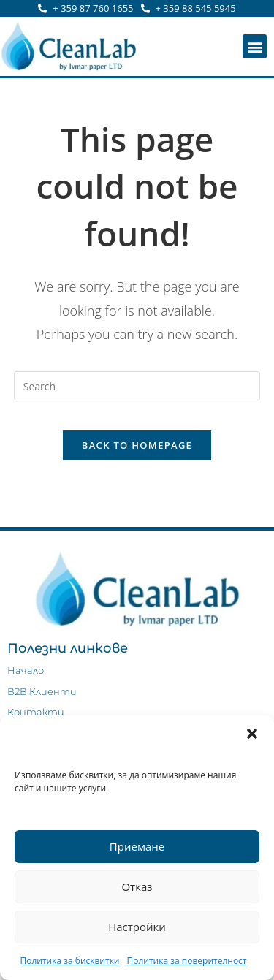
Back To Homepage (137, 445)
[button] (252, 734)
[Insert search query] (137, 386)
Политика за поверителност (186, 961)
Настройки (137, 927)
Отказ (137, 886)
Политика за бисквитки (69, 961)
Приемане (137, 846)
